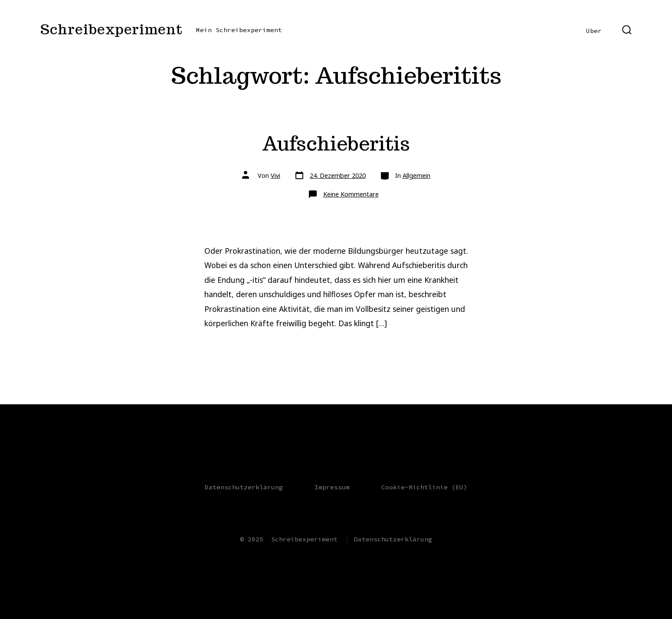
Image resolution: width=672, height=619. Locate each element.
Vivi (275, 175)
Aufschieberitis (336, 143)
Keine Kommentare (351, 194)
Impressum (332, 487)
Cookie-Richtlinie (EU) (424, 487)
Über (594, 31)
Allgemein (416, 175)
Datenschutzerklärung (244, 487)
